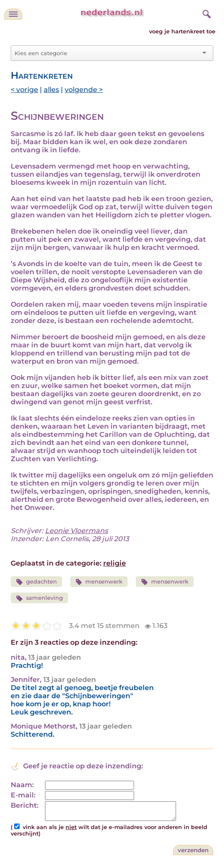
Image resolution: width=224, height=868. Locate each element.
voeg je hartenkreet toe (182, 31)
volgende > (84, 90)
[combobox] (107, 53)
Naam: (22, 785)
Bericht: (25, 805)
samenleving (39, 598)
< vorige (24, 90)
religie (115, 563)
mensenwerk (99, 582)
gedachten (36, 582)
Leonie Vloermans (76, 531)
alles (51, 90)
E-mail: (23, 795)
